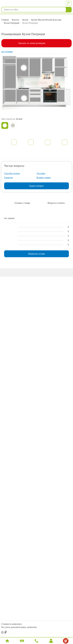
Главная (5, 20)
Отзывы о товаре (22, 203)
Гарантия (8, 178)
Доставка (41, 173)
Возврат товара (44, 178)
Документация (48, 142)
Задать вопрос (36, 186)
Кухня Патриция (12, 23)
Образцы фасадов (65, 142)
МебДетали (15, 3)
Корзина (66, 641)
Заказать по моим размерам (32, 43)
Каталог (16, 20)
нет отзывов (7, 52)
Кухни (25, 20)
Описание (14, 142)
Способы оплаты (12, 173)
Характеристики (31, 142)
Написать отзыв (37, 254)
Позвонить (37, 641)
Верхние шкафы (24, 68)
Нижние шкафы (24, 98)
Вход (51, 641)
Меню (68, 3)
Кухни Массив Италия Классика (46, 20)
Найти (69, 10)
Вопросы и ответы (56, 203)
